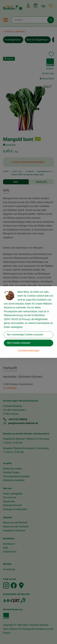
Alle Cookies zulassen (19, 343)
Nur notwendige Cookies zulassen (25, 335)
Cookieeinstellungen (29, 351)
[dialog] (28, 322)
